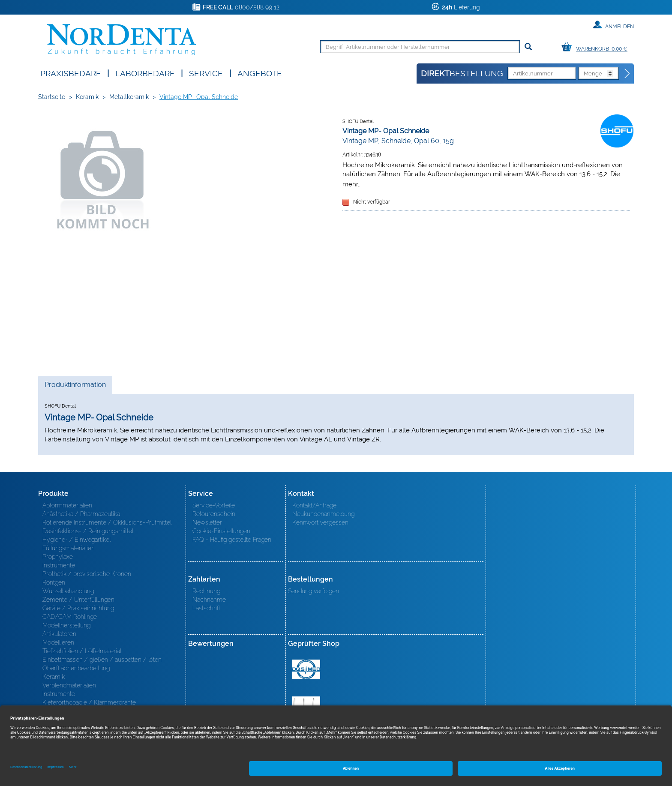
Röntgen (54, 582)
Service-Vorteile (214, 505)
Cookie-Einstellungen (221, 531)
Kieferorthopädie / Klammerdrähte (89, 702)
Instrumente (59, 565)
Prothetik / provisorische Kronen (87, 574)
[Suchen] (528, 47)
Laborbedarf (145, 73)
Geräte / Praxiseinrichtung (78, 608)
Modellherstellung (66, 625)
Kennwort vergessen (320, 522)
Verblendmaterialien (69, 685)
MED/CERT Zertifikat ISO (306, 669)
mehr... (352, 184)
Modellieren (58, 642)
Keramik (87, 97)
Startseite (52, 97)
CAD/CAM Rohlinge (70, 617)
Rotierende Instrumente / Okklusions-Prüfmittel (107, 522)
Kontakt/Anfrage (314, 505)
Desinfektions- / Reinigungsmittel (88, 531)
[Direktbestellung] (627, 74)
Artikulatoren (59, 634)
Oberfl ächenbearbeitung (76, 668)
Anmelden (613, 25)
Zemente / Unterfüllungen (78, 600)
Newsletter (207, 522)
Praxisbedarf (70, 73)
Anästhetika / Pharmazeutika (81, 514)
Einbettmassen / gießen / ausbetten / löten (102, 660)
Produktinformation (75, 387)
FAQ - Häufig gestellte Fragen (232, 540)
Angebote (260, 73)
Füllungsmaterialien (69, 548)
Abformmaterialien (67, 505)
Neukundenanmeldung (323, 514)
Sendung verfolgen (313, 591)
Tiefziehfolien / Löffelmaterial (82, 651)
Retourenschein (214, 514)
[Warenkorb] (597, 47)
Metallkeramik (129, 97)
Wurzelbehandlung (68, 591)
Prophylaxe (58, 557)
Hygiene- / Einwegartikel (76, 540)
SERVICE (206, 73)
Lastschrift (206, 608)
